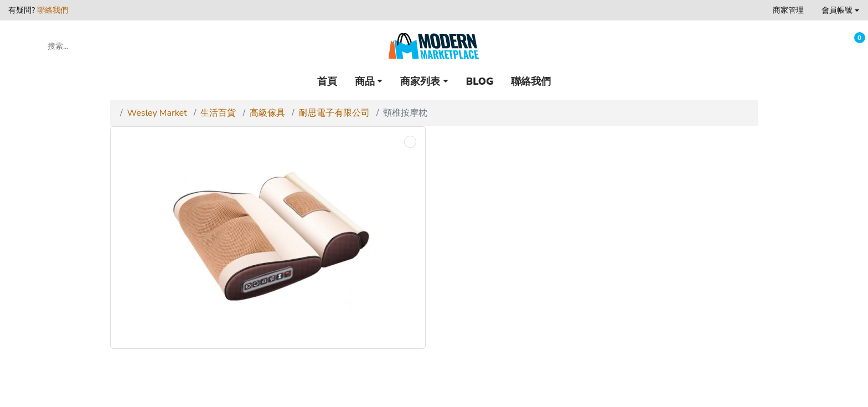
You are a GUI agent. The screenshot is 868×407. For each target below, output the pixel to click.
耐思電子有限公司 (334, 113)
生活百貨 (218, 113)
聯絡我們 (53, 10)
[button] (840, 10)
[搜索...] (96, 46)
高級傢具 (267, 113)
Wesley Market (157, 113)
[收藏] (825, 46)
